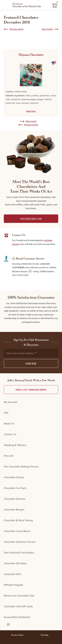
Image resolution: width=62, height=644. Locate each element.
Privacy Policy (17, 635)
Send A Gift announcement (31, 390)
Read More (31, 111)
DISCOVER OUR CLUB (31, 219)
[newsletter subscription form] (31, 353)
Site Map (45, 635)
